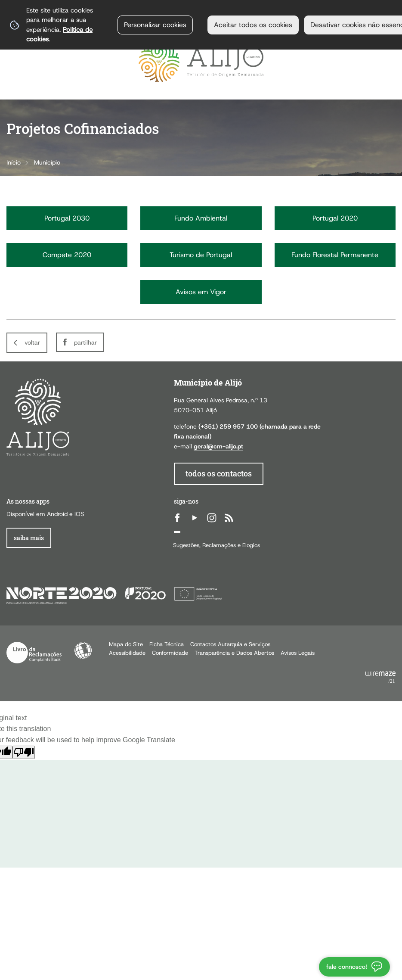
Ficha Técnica (167, 644)
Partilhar (85, 342)
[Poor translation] (24, 752)
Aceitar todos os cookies (253, 25)
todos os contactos (219, 474)
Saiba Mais (29, 538)
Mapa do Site (126, 644)
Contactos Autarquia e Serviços (230, 644)
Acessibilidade (83, 650)
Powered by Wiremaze (380, 678)
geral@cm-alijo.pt (218, 446)
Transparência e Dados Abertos (234, 653)
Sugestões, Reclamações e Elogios (216, 545)
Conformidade (170, 653)
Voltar (32, 342)
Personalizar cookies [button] (155, 25)
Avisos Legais (298, 653)
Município (47, 162)
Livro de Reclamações (34, 653)
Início (14, 162)
